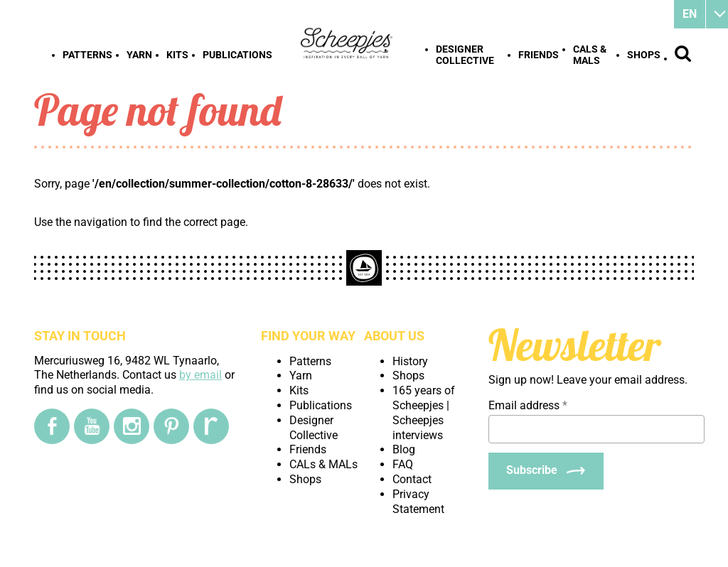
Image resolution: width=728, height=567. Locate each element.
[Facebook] (52, 426)
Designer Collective (465, 55)
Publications (237, 55)
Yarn (139, 55)
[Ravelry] (211, 426)
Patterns (87, 55)
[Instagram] (132, 426)
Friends (539, 55)
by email (200, 375)
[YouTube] (92, 426)
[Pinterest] (171, 426)
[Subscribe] (546, 471)
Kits (177, 55)
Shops (644, 55)
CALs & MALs (590, 55)
